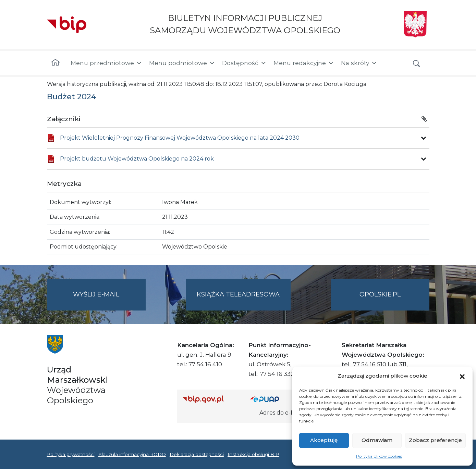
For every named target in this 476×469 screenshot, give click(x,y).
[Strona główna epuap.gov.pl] (272, 399)
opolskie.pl (380, 294)
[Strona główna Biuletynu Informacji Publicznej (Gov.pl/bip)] (211, 399)
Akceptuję (324, 440)
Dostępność (244, 63)
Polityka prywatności (71, 454)
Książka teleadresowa (238, 294)
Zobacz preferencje (435, 440)
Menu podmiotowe (182, 63)
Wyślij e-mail (109, 300)
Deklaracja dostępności (197, 454)
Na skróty (359, 63)
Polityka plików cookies (379, 456)
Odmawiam (377, 440)
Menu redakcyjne (304, 63)
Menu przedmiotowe (106, 63)
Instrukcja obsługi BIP (253, 454)
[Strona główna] (55, 63)
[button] (462, 376)
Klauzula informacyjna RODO (132, 454)
